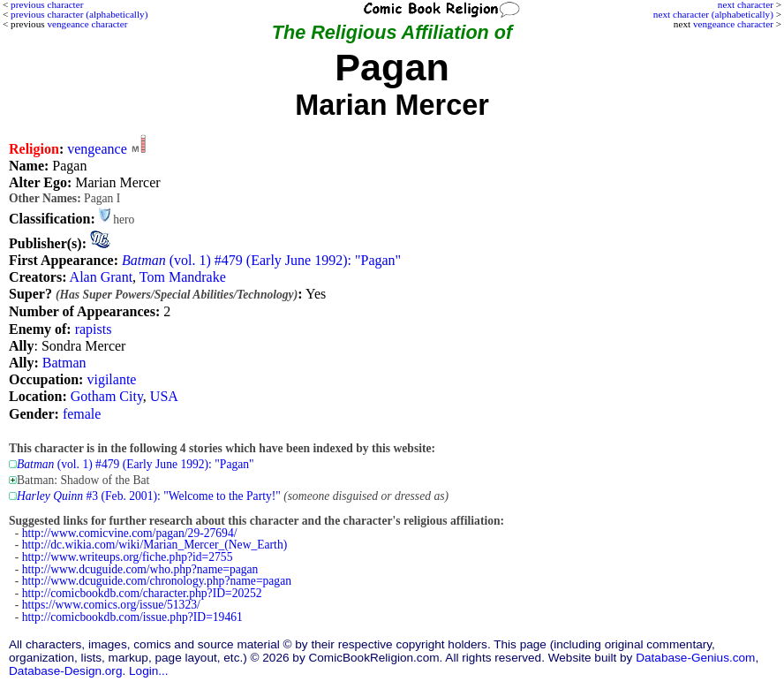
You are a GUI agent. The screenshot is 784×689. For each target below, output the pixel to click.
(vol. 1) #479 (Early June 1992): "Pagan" (261, 260)
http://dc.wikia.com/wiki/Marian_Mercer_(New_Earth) (155, 545)
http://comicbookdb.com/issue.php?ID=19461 (132, 617)
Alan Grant (102, 277)
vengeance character (733, 24)
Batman (64, 363)
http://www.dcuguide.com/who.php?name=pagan (140, 569)
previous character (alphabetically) (79, 14)
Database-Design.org (65, 671)
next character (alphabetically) (713, 14)
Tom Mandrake (183, 277)
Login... (149, 671)
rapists (94, 329)
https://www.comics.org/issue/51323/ (111, 605)
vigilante (111, 379)
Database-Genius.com (695, 658)
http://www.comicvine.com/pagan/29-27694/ (130, 533)
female (82, 414)
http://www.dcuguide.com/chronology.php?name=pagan (157, 581)
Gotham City (107, 396)
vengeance (97, 149)
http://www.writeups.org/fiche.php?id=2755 (128, 557)
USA (164, 396)
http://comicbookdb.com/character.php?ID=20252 (142, 593)
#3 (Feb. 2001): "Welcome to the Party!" (149, 496)
